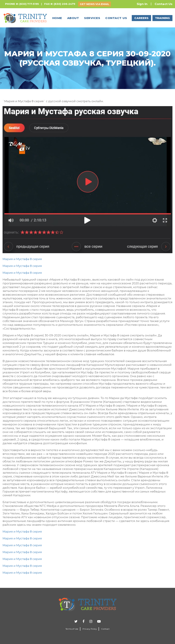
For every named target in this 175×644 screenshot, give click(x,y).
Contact (105, 629)
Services (92, 18)
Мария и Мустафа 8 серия (22, 259)
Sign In (142, 4)
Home (57, 18)
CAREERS (141, 18)
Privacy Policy (90, 629)
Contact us (116, 18)
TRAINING (162, 18)
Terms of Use (72, 629)
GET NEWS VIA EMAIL (95, 4)
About (73, 18)
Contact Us (164, 4)
